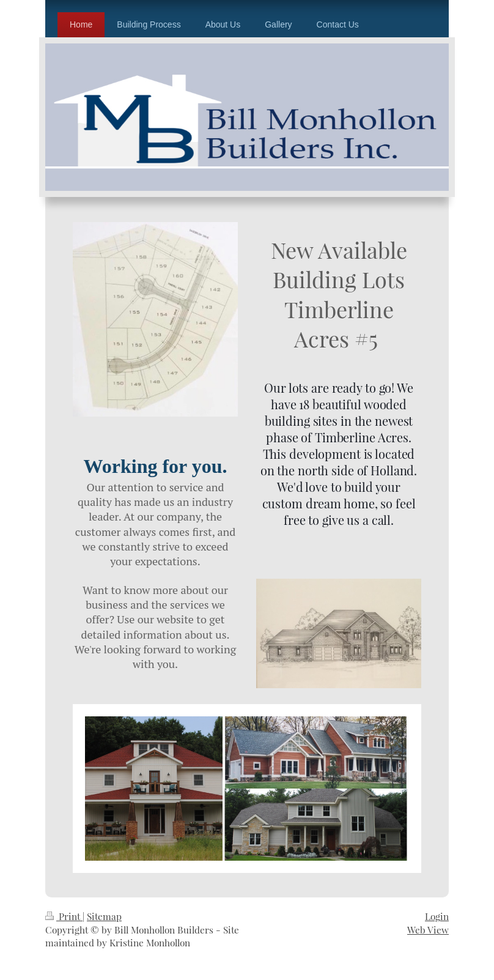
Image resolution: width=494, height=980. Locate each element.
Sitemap (104, 916)
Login (437, 916)
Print (64, 916)
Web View (428, 930)
